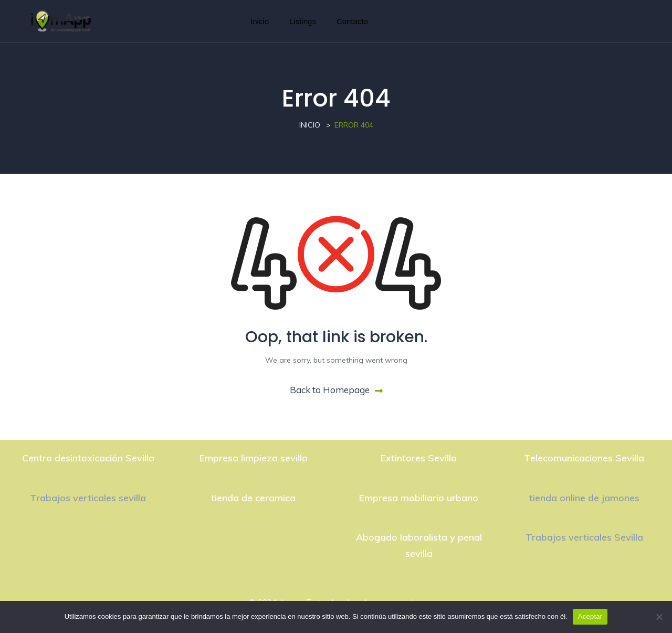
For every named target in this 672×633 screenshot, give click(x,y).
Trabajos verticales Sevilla (584, 537)
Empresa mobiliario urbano (419, 498)
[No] (659, 617)
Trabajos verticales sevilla (88, 498)
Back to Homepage (336, 390)
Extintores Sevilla (419, 458)
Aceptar (590, 616)
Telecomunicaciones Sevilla (584, 458)
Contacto (352, 21)
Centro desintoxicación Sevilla (88, 458)
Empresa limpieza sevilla (254, 458)
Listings (303, 21)
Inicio (260, 21)
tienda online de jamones (584, 498)
